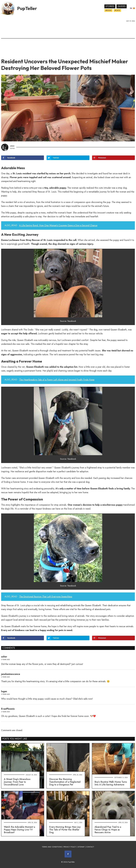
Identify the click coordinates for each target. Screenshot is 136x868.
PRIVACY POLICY (70, 847)
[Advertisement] (68, 39)
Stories (110, 6)
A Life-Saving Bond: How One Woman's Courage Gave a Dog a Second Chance (58, 225)
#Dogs (108, 10)
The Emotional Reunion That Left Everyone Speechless (46, 597)
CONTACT (90, 847)
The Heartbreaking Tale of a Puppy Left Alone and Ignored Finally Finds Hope (57, 380)
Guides (122, 6)
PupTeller (27, 8)
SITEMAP (81, 847)
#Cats (117, 10)
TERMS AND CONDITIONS (52, 847)
